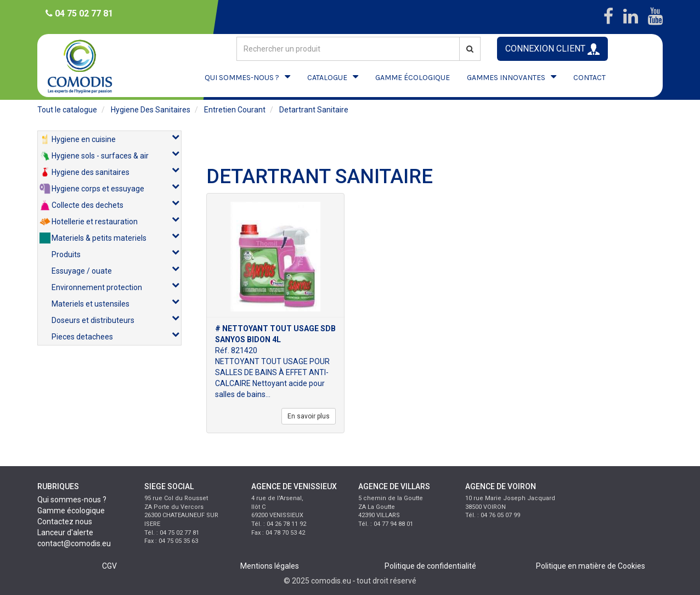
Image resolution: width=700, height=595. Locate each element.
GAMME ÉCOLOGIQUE (413, 78)
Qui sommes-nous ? (72, 500)
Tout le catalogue (67, 110)
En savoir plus (309, 416)
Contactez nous (65, 522)
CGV (109, 566)
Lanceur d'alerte (65, 532)
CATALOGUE (327, 78)
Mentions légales (270, 566)
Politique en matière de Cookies (591, 566)
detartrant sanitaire (314, 110)
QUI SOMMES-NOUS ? (242, 78)
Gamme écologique (71, 511)
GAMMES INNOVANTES (506, 78)
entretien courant (235, 110)
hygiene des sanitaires (151, 110)
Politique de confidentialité (430, 566)
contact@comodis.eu (74, 543)
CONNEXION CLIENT (552, 49)
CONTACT (589, 78)
